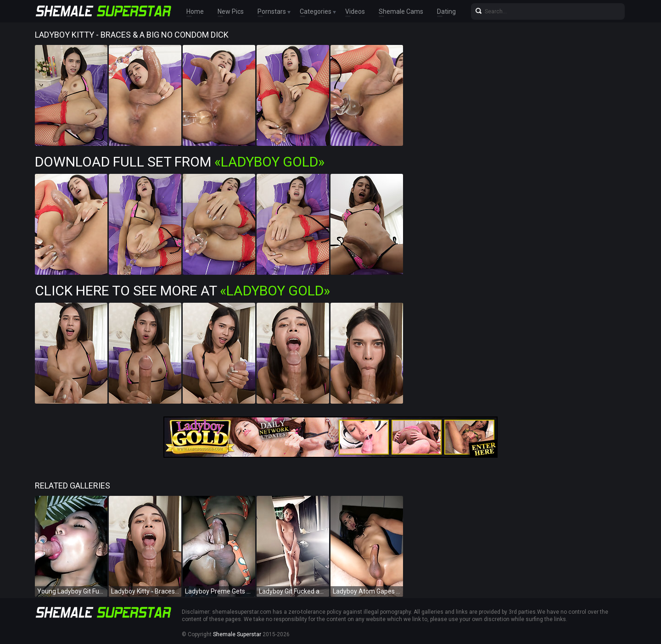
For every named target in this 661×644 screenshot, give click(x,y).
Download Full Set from (180, 162)
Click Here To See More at (182, 291)
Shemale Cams (401, 11)
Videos (355, 11)
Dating (446, 11)
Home (195, 11)
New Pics (231, 11)
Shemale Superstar (237, 634)
